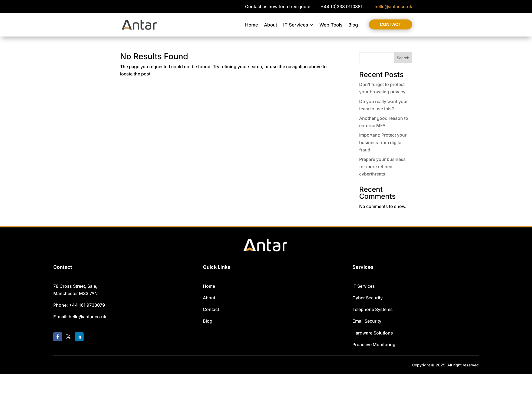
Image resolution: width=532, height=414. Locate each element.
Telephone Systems (373, 309)
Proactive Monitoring (374, 345)
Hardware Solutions (373, 333)
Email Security (367, 321)
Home (252, 25)
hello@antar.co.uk (393, 6)
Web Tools (331, 25)
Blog (353, 25)
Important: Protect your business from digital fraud (383, 142)
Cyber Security (368, 298)
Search (403, 58)
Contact (391, 24)
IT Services (296, 25)
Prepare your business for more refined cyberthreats (382, 167)
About (271, 25)
